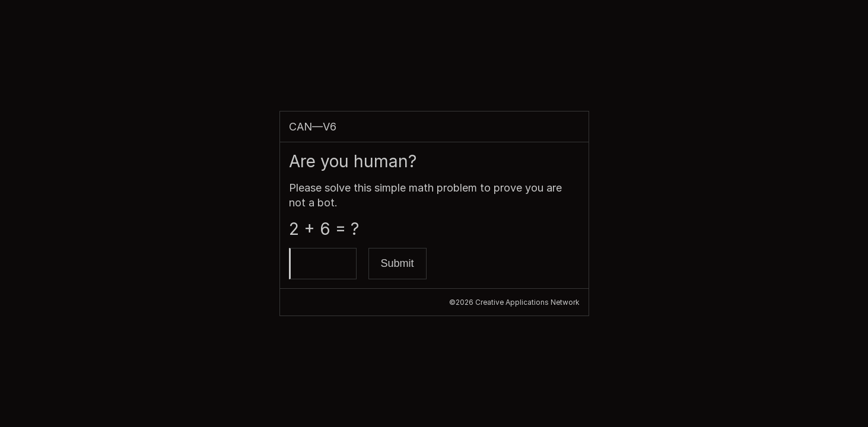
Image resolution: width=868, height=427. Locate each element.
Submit (398, 263)
